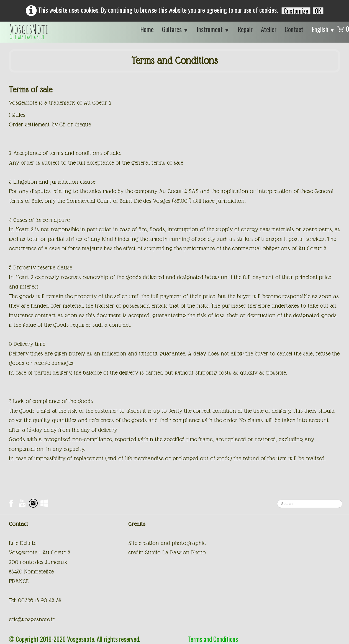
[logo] (29, 32)
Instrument (213, 29)
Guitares (175, 29)
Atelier (269, 29)
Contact (294, 29)
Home (147, 29)
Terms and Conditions (213, 639)
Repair (245, 29)
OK (318, 11)
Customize (296, 11)
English (323, 29)
